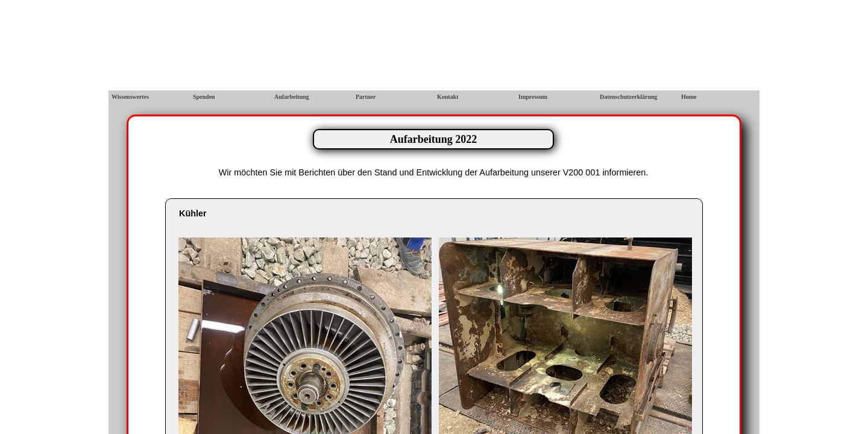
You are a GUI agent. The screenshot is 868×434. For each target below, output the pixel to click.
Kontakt (448, 97)
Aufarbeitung (292, 97)
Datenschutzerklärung (629, 97)
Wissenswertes (130, 97)
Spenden (204, 97)
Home (689, 97)
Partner (366, 97)
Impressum (533, 97)
